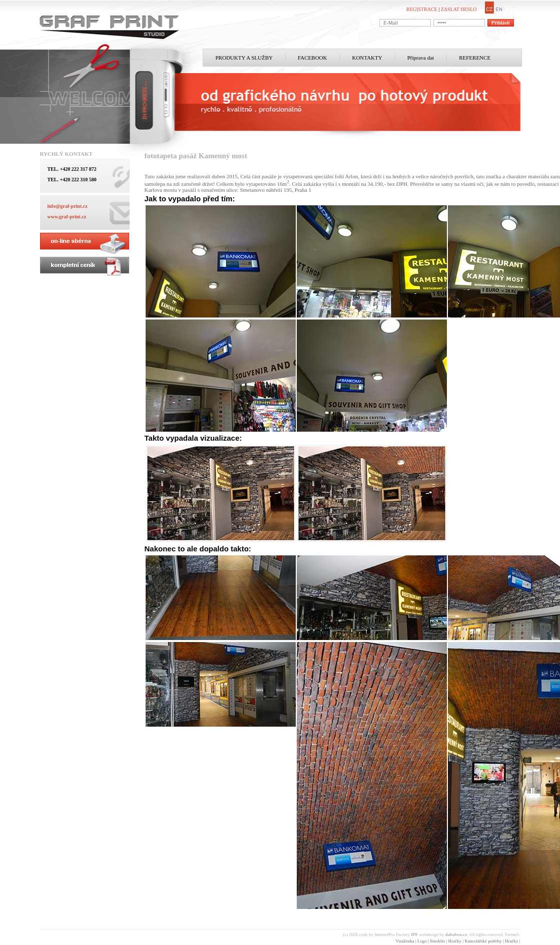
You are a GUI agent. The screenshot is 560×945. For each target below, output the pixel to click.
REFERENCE (475, 58)
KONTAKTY (367, 58)
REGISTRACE (422, 9)
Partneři (512, 934)
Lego (422, 941)
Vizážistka (405, 941)
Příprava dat (421, 58)
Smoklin (438, 941)
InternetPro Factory (396, 934)
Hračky (455, 941)
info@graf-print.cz (68, 206)
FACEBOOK (312, 58)
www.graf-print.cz (67, 217)
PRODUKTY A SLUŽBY (244, 58)
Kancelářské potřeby (483, 941)
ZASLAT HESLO (459, 9)
